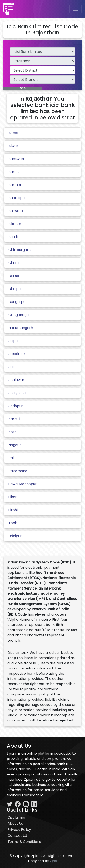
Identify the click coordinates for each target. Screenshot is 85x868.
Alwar (13, 146)
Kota (12, 432)
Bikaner (15, 224)
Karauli (14, 419)
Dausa (14, 276)
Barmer (15, 185)
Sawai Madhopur (23, 484)
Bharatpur (17, 198)
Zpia (53, 861)
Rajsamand (18, 471)
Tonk (13, 523)
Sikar (13, 497)
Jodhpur (16, 406)
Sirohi (13, 510)
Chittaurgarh (20, 250)
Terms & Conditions (24, 842)
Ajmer (14, 133)
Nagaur (15, 445)
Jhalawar (16, 380)
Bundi (13, 237)
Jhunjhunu (17, 393)
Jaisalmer (17, 354)
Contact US (17, 836)
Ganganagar (19, 315)
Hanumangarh (21, 328)
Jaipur (14, 341)
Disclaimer (17, 817)
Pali (11, 458)
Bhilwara (16, 211)
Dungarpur (18, 302)
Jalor (13, 367)
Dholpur (15, 289)
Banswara (17, 159)
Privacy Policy (19, 830)
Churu (14, 263)
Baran (14, 172)
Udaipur (15, 536)
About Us (15, 823)
